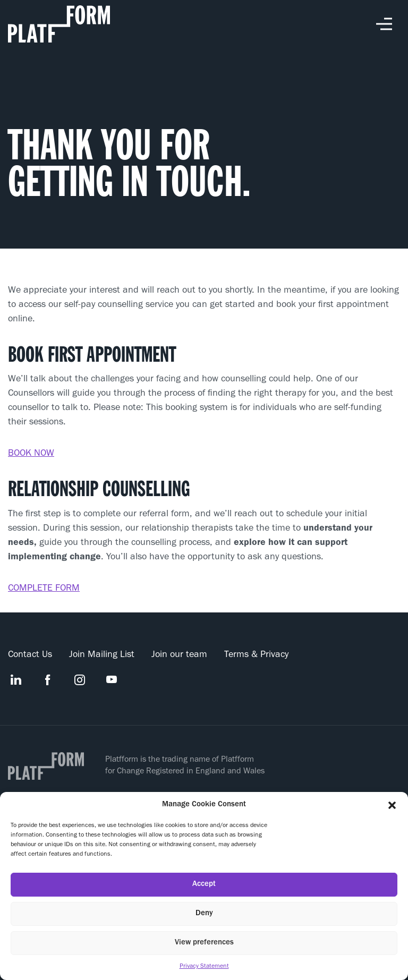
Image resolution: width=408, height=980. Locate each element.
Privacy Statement (204, 967)
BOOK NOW (31, 454)
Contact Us (30, 655)
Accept (204, 885)
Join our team (179, 655)
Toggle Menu (384, 24)
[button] (392, 805)
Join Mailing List (102, 655)
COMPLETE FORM (44, 589)
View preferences (204, 943)
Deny (204, 914)
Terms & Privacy (256, 655)
